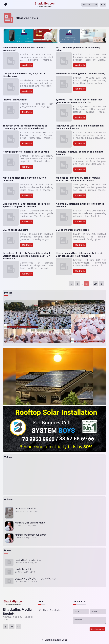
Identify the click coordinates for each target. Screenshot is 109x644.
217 (95, 284)
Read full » (27, 65)
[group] (78, 36)
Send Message (97, 629)
